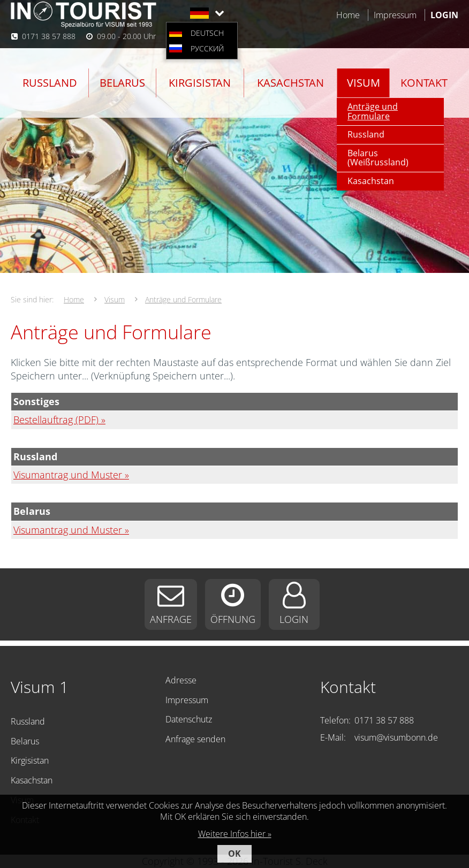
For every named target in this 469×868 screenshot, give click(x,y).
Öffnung (233, 619)
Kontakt (424, 83)
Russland (50, 83)
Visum (364, 83)
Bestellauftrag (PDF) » (59, 420)
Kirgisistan (200, 83)
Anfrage (171, 619)
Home (348, 15)
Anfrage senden (195, 739)
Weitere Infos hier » (235, 834)
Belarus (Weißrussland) (378, 158)
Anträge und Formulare (373, 111)
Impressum (395, 15)
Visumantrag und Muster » (71, 475)
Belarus (122, 83)
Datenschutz (189, 719)
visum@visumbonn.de (396, 737)
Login (294, 619)
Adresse (181, 680)
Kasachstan (290, 83)
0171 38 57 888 (49, 36)
